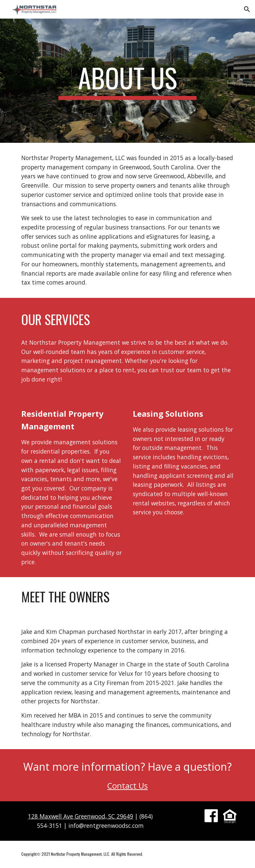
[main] (127, 81)
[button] (247, 9)
